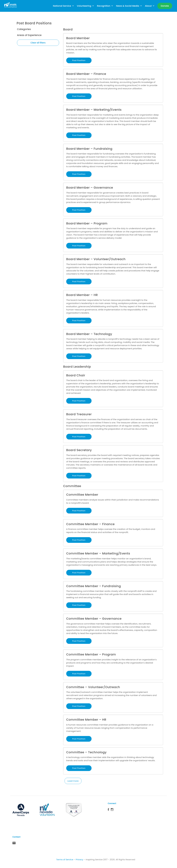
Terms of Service (65, 859)
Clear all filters (38, 43)
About (150, 6)
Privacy (80, 859)
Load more (73, 781)
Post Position (79, 60)
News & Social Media (129, 6)
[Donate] (165, 6)
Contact (14, 844)
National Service (64, 6)
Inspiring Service (94, 859)
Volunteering (86, 6)
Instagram (112, 810)
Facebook (108, 810)
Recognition (105, 6)
